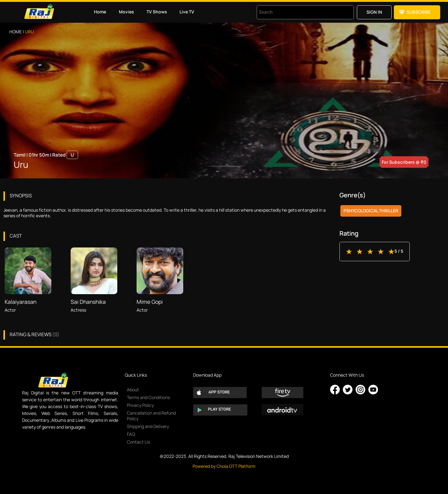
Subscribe (419, 12)
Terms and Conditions (148, 397)
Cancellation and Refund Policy (151, 416)
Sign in (374, 12)
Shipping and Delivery (148, 426)
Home (100, 12)
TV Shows (157, 12)
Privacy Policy (140, 405)
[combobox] (297, 12)
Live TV (187, 12)
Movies (126, 12)
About (133, 390)
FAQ (131, 434)
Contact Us (138, 442)
